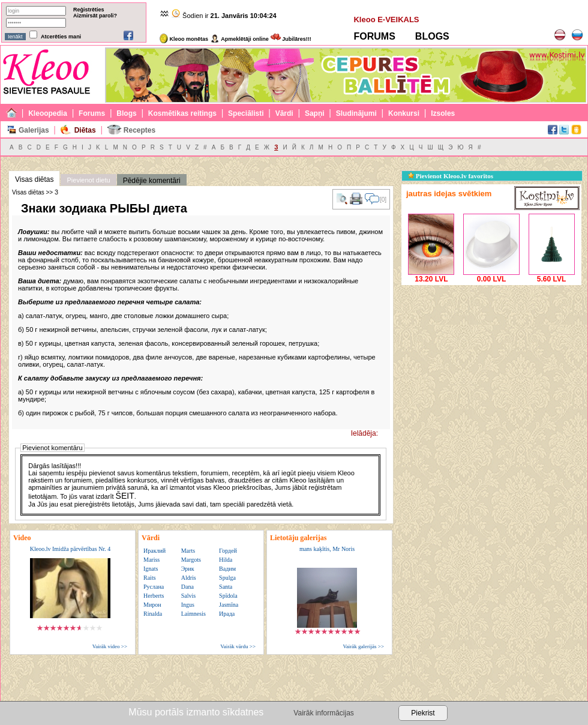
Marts (188, 551)
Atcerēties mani (61, 37)
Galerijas (34, 130)
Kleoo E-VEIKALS (386, 20)
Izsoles (443, 113)
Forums (92, 113)
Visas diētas (34, 179)
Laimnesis (193, 614)
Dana (187, 587)
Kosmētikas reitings (182, 113)
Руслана (154, 587)
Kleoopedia (48, 113)
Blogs (126, 113)
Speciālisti (246, 113)
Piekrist (423, 713)
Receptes (139, 130)
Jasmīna (229, 605)
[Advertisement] (491, 363)
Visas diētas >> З (35, 192)
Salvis (188, 596)
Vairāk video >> (110, 646)
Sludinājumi (356, 113)
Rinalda (153, 614)
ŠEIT (125, 496)
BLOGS (432, 36)
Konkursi (404, 113)
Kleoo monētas (184, 39)
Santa (226, 587)
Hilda (226, 560)
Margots (191, 560)
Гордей (228, 551)
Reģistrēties (89, 10)
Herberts (154, 596)
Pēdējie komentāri (152, 181)
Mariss (151, 560)
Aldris (189, 578)
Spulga (227, 578)
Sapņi (315, 113)
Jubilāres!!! (291, 39)
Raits (150, 578)
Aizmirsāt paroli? (95, 16)
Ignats (151, 569)
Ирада (227, 614)
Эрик (188, 569)
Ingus (188, 605)
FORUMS (374, 36)
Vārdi (284, 113)
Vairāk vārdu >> (238, 646)
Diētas (85, 130)
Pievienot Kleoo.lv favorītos (451, 176)
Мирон (152, 605)
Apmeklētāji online (239, 39)
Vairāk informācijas (323, 713)
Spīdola (228, 596)
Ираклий (154, 551)
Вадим (227, 569)
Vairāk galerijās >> (363, 646)
